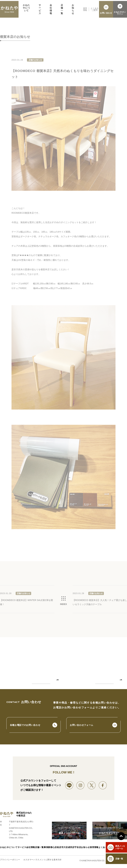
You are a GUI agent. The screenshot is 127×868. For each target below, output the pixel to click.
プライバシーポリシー (10, 861)
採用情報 (85, 11)
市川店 (65, 849)
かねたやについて (26, 10)
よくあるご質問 (95, 11)
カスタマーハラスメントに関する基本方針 (42, 861)
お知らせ (73, 11)
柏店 (59, 849)
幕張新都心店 (50, 849)
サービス (40, 11)
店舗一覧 (62, 11)
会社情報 (51, 11)
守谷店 (78, 849)
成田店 (71, 849)
